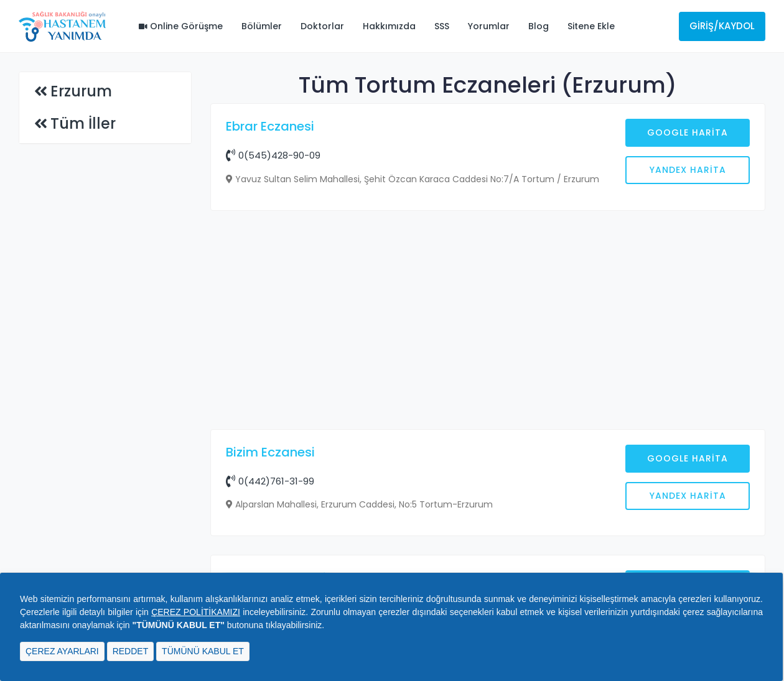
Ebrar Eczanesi (270, 126)
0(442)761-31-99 (270, 481)
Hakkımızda (389, 26)
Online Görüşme (181, 26)
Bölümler (262, 26)
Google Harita (688, 132)
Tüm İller (83, 123)
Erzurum (81, 91)
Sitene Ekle (591, 26)
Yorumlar (489, 26)
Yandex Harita (688, 170)
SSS (442, 26)
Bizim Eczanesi (270, 452)
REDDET (131, 651)
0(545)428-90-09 (273, 155)
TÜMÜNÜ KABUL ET (203, 651)
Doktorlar (322, 26)
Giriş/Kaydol (722, 26)
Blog (539, 26)
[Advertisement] (488, 322)
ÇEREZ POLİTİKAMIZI (196, 612)
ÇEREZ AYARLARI (62, 651)
